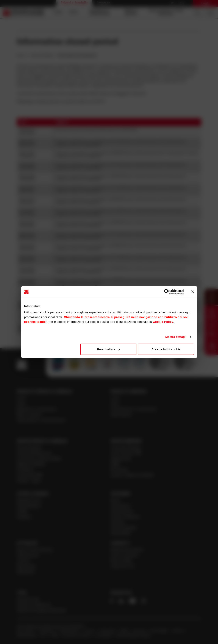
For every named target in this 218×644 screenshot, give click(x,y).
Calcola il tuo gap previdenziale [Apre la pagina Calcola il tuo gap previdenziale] (41, 611)
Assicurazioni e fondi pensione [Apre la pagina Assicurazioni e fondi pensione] (166, 13)
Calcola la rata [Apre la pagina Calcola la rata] (28, 600)
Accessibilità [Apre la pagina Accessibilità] (104, 636)
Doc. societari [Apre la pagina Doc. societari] (26, 631)
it (172, 4)
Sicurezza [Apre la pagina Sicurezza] (140, 631)
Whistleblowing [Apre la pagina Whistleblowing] (27, 636)
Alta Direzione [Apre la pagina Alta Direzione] (122, 512)
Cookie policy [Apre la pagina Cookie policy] (108, 631)
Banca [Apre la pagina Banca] (116, 501)
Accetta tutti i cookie (166, 349)
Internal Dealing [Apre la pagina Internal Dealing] (123, 528)
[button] (211, 297)
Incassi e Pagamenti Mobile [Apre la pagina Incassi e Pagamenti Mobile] (132, 475)
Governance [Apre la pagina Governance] (120, 506)
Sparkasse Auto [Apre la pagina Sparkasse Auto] (29, 501)
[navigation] (119, 13)
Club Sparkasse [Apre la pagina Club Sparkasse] (29, 506)
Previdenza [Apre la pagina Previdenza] (25, 470)
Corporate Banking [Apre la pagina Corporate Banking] (126, 448)
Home (22, 56)
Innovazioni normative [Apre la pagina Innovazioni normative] (78, 636)
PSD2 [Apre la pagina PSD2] (55, 636)
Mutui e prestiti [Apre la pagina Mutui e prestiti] (131, 13)
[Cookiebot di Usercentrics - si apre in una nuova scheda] (167, 292)
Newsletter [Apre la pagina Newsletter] (26, 572)
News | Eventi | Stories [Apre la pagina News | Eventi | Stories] (35, 550)
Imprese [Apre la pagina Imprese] (104, 3)
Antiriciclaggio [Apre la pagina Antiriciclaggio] (159, 631)
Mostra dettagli (176, 337)
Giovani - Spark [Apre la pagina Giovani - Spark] (29, 481)
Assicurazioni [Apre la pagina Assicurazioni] (121, 415)
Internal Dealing (42, 56)
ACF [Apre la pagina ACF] (44, 636)
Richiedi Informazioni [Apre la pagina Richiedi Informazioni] (127, 550)
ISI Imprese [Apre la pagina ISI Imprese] (119, 470)
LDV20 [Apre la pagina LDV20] (22, 512)
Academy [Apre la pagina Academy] (24, 517)
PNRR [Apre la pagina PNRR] (115, 465)
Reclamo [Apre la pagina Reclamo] (179, 631)
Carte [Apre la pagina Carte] (73, 13)
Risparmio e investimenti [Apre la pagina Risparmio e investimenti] (100, 13)
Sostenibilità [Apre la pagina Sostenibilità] (121, 534)
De (182, 4)
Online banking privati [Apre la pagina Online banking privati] (34, 454)
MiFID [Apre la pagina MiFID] (125, 631)
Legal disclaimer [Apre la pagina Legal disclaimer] (70, 631)
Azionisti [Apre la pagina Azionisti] (117, 523)
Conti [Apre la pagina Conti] (58, 13)
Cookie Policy (163, 322)
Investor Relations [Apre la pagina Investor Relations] (125, 517)
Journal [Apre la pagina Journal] (23, 561)
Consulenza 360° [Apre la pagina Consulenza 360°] (30, 475)
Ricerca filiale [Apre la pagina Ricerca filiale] (121, 561)
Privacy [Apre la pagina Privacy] (90, 631)
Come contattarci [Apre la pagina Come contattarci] (125, 556)
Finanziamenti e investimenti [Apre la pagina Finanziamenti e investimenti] (134, 410)
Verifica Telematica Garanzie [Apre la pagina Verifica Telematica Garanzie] (134, 636)
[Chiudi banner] (193, 292)
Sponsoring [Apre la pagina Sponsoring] (26, 567)
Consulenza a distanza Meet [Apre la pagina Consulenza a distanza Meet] (39, 459)
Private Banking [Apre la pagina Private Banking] (29, 448)
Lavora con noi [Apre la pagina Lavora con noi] (123, 567)
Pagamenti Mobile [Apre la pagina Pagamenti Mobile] (31, 465)
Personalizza (109, 349)
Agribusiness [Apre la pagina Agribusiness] (121, 459)
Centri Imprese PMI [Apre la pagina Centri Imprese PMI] (126, 454)
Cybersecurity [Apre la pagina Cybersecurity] (28, 556)
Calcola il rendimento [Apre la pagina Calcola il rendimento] (34, 605)
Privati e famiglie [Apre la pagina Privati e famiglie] (74, 3)
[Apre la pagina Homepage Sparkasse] (24, 13)
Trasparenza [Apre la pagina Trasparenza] (47, 631)
